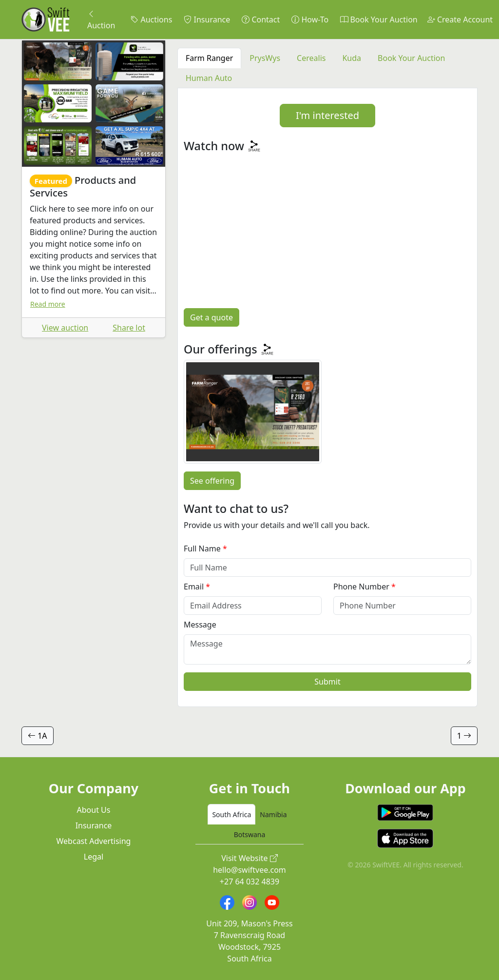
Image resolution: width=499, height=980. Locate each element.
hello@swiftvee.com (249, 870)
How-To (310, 20)
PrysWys (265, 58)
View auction (65, 328)
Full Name (202, 549)
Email (194, 587)
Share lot (129, 328)
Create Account (460, 20)
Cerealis (311, 58)
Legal (94, 857)
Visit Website (249, 858)
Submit (327, 682)
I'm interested (327, 115)
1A (38, 736)
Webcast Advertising (94, 841)
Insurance (207, 20)
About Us (94, 810)
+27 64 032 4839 (249, 882)
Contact (261, 20)
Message (200, 625)
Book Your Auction (379, 20)
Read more (48, 304)
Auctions (151, 20)
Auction (101, 20)
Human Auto (209, 78)
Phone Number (361, 587)
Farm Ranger (209, 58)
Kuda (352, 58)
